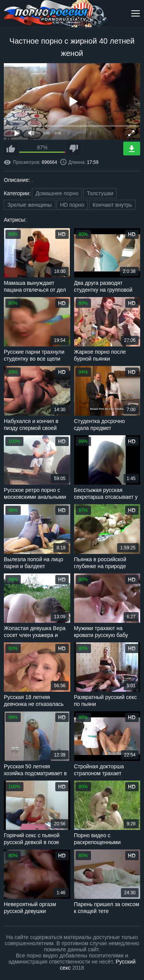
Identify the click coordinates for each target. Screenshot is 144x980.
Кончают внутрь (112, 205)
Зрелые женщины (30, 205)
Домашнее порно (57, 193)
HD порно (72, 205)
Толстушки (100, 193)
